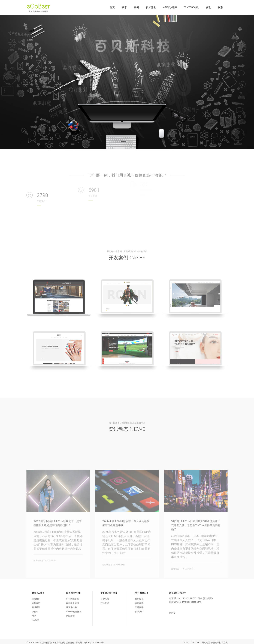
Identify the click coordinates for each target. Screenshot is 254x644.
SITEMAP (195, 640)
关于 (124, 6)
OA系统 (35, 618)
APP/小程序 (169, 6)
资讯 (208, 6)
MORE (172, 611)
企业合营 (105, 597)
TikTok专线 (191, 6)
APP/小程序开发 (74, 610)
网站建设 (70, 614)
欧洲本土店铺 (72, 601)
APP (34, 614)
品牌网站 (36, 601)
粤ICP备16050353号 (94, 640)
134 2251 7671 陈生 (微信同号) (198, 596)
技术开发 (150, 6)
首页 (112, 6)
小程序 (35, 610)
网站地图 (206, 640)
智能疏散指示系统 (219, 640)
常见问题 (139, 605)
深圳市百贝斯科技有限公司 (52, 640)
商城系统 (36, 605)
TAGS (185, 640)
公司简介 (139, 597)
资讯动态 (139, 601)
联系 (220, 6)
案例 (136, 6)
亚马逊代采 (71, 605)
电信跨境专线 (72, 597)
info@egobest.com (192, 600)
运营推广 (36, 597)
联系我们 (139, 610)
